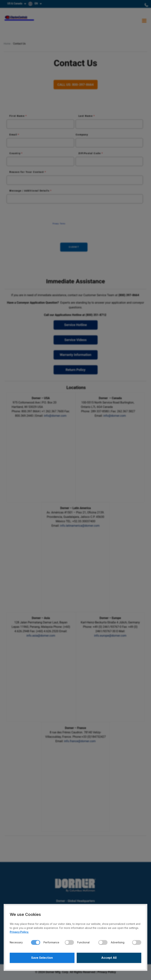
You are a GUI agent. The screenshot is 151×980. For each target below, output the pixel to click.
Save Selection (42, 958)
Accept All (109, 958)
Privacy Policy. (19, 932)
